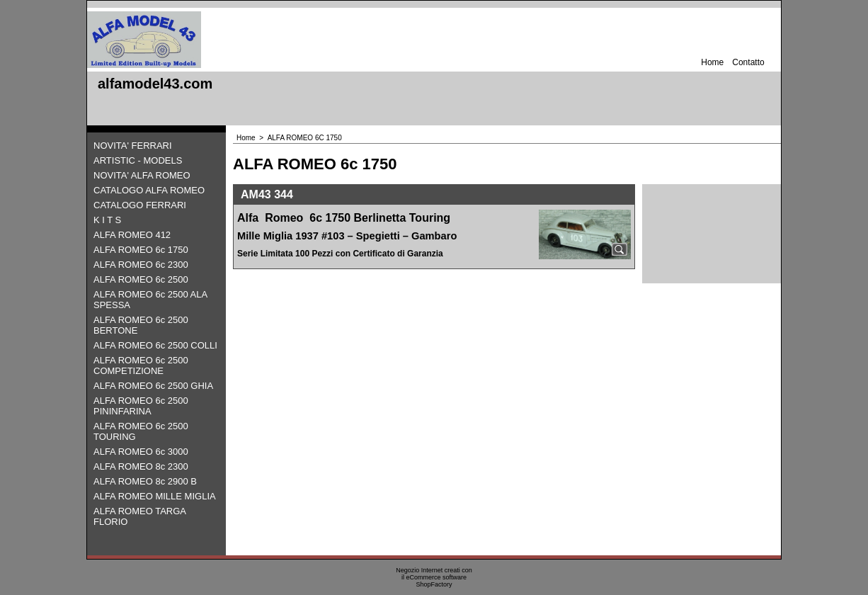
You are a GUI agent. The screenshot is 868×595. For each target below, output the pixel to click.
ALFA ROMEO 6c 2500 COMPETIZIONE (141, 365)
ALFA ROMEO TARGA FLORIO (139, 516)
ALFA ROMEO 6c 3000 (141, 452)
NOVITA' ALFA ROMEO (142, 175)
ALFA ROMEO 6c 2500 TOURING (141, 431)
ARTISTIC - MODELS (138, 160)
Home (712, 62)
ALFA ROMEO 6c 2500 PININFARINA (141, 406)
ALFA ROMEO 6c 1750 (141, 250)
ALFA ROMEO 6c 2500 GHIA (153, 386)
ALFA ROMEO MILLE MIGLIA (155, 496)
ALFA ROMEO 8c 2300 (141, 466)
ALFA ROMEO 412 (132, 235)
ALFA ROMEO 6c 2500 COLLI (155, 345)
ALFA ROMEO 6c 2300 (141, 265)
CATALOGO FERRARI (140, 205)
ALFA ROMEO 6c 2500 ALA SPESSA (150, 300)
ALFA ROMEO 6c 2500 (141, 279)
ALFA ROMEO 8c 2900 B (145, 481)
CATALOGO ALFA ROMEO (149, 190)
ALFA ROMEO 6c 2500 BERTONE (141, 325)
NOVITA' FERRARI (133, 146)
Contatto (748, 62)
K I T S (107, 220)
